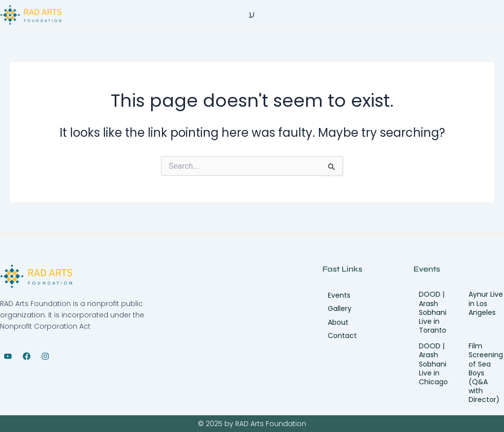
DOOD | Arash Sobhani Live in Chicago (433, 364)
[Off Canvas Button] (252, 14)
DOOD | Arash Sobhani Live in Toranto (433, 312)
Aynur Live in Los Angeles (486, 303)
